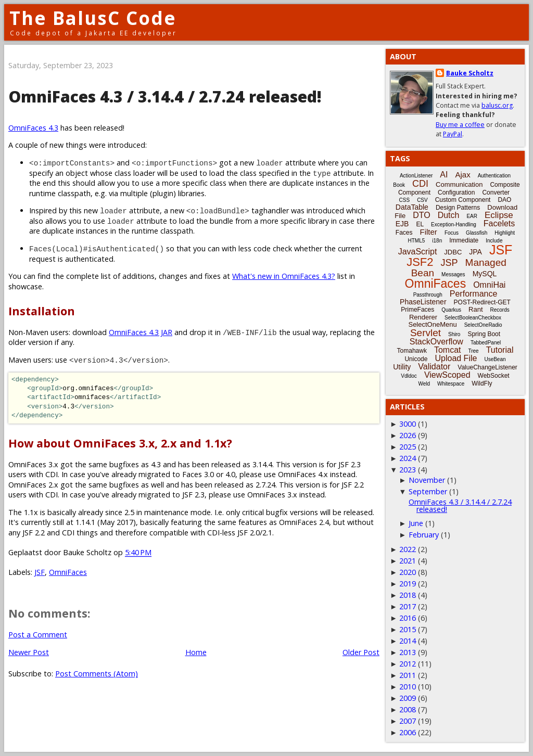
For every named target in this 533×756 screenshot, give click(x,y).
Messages (453, 274)
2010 (408, 687)
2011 (408, 675)
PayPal (453, 134)
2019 (408, 584)
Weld (424, 384)
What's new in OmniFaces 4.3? (284, 276)
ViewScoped (447, 375)
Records (500, 310)
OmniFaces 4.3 (33, 128)
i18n (437, 241)
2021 (408, 561)
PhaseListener (423, 302)
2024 (408, 458)
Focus (452, 233)
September (428, 491)
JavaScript (418, 252)
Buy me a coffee (460, 125)
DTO (421, 215)
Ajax (462, 175)
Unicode (416, 359)
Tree (473, 351)
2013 (408, 652)
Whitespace (451, 384)
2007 (408, 721)
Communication (459, 184)
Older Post (361, 652)
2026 (408, 435)
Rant (475, 309)
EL (420, 224)
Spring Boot (484, 334)
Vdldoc (409, 376)
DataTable (412, 207)
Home (196, 652)
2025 (408, 447)
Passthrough (428, 295)
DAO (504, 200)
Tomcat (448, 350)
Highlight (505, 233)
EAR (472, 216)
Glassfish (477, 233)
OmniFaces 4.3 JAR (141, 332)
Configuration (456, 193)
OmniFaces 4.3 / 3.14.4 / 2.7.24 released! (460, 505)
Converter (496, 193)
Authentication (494, 176)
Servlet (426, 333)
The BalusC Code (93, 18)
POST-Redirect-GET (482, 302)
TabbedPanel (486, 343)
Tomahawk (412, 351)
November (427, 480)
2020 (408, 572)
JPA (475, 252)
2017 (408, 606)
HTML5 (417, 241)
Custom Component (463, 200)
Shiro (454, 334)
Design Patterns (458, 208)
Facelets (499, 223)
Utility (402, 367)
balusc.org (497, 105)
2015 (408, 629)
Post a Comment (38, 635)
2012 (408, 664)
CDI (420, 184)
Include (494, 241)
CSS (405, 200)
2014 (408, 641)
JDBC (453, 252)
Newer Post (29, 652)
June (416, 523)
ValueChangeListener (487, 367)
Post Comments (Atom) (97, 674)
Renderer (423, 317)
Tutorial (500, 350)
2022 (408, 549)
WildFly (482, 383)
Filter (429, 232)
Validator (434, 367)
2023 (408, 470)
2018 (408, 595)
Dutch (449, 215)
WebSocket (494, 376)
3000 (408, 424)
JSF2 (420, 262)
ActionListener (416, 176)
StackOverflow (436, 342)
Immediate (464, 240)
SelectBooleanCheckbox (473, 318)
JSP (449, 263)
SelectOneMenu (432, 324)
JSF (40, 572)
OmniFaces (68, 572)
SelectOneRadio (483, 325)
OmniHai (489, 285)
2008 (408, 709)
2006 (408, 732)
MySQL (485, 274)
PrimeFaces (417, 310)
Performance (474, 294)
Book (399, 185)
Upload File (456, 358)
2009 (408, 698)
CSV (422, 200)
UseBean (495, 359)
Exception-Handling (454, 225)
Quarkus (451, 310)
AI (444, 175)
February (424, 535)
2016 (408, 618)
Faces (404, 233)
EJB (402, 224)
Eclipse (499, 215)
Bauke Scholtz (470, 73)
